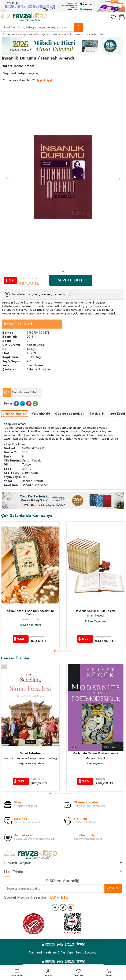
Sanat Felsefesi (31, 754)
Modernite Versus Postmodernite (96, 754)
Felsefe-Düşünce (40, 34)
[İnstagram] (71, 907)
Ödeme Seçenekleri (70, 414)
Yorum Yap (10, 80)
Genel (57, 34)
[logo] (24, 17)
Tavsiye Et (97, 414)
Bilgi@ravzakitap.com (88, 839)
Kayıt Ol (113, 888)
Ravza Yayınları (31, 625)
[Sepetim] (122, 18)
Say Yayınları (96, 764)
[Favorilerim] (113, 18)
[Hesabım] (105, 18)
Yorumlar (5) (27, 80)
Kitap (23, 34)
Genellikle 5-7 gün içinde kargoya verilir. (39, 294)
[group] (63, 177)
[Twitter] (63, 907)
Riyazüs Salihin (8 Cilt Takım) (96, 611)
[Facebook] (55, 907)
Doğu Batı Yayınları (31, 764)
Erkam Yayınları (96, 621)
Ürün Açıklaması (15, 414)
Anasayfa (9, 34)
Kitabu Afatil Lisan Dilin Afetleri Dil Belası (30, 613)
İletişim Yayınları (21, 73)
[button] (63, 271)
